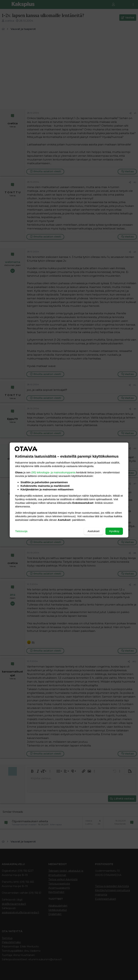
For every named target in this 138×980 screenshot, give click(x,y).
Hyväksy (114, 531)
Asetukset (93, 531)
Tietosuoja (21, 531)
